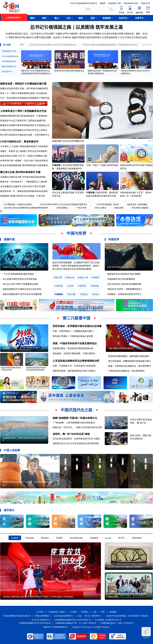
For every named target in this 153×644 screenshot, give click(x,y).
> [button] (151, 45)
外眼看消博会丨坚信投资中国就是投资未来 (73, 348)
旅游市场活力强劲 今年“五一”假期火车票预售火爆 (24, 156)
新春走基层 (119, 208)
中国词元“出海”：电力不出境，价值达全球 (20, 267)
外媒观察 (6, 348)
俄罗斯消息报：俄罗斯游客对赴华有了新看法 (74, 371)
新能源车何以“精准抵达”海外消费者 (124, 274)
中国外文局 (145, 3)
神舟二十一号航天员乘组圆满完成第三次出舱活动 (24, 93)
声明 (103, 612)
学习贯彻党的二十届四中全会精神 (18, 204)
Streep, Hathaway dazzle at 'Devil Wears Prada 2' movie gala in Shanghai (38, 596)
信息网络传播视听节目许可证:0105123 (35, 623)
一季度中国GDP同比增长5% (20, 37)
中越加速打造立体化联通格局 (121, 279)
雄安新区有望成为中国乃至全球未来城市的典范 (36, 369)
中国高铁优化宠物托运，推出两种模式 (126, 371)
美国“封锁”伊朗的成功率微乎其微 (120, 267)
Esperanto (137, 538)
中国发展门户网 (114, 3)
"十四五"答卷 (81, 208)
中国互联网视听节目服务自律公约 (17, 616)
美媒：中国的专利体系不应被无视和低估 (75, 343)
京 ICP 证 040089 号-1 (41, 620)
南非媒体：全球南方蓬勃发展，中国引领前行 (74, 353)
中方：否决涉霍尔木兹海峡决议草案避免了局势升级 (25, 98)
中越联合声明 (62, 34)
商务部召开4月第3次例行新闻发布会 (69, 71)
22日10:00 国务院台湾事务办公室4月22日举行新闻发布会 (53, 45)
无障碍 (146, 633)
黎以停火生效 (7, 172)
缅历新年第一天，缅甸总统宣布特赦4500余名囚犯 (24, 191)
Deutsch (45, 538)
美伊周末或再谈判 (25, 172)
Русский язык (76, 538)
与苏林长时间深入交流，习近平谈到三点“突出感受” (30, 34)
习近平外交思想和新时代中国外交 (83, 3)
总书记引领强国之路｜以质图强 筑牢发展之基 (76, 27)
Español (94, 538)
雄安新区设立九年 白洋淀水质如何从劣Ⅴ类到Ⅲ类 (76, 443)
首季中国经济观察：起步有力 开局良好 (53, 37)
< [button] (148, 45)
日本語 (59, 538)
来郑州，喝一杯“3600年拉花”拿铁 (71, 434)
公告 (95, 612)
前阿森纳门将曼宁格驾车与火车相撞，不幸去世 (23, 196)
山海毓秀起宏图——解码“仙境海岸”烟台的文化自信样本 (24, 439)
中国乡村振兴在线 (131, 3)
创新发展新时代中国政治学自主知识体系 (22, 289)
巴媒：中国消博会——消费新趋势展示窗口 (73, 331)
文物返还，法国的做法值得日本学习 (124, 294)
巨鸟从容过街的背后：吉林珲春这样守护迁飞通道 (76, 439)
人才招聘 (73, 612)
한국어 (122, 538)
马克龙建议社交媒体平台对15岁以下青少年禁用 (23, 186)
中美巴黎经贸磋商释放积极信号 (121, 348)
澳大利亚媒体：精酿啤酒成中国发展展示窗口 (130, 361)
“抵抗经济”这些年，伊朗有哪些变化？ (125, 289)
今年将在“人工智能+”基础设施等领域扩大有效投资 (24, 146)
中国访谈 (90, 193)
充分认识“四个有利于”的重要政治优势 (20, 284)
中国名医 (56, 165)
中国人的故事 (12, 450)
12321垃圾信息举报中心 (63, 616)
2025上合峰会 (100, 208)
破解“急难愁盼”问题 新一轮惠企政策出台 (75, 418)
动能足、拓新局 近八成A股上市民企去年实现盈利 (24, 151)
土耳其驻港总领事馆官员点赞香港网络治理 (76, 361)
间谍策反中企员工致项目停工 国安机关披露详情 (23, 121)
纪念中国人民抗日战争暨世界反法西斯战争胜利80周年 (26, 208)
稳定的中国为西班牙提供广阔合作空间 (11, 369)
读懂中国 (9, 239)
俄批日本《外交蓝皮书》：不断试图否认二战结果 (24, 182)
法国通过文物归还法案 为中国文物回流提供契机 (23, 177)
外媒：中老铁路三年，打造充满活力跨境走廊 (74, 366)
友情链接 (113, 612)
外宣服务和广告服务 (57, 612)
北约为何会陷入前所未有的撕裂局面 (124, 284)
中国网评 (97, 34)
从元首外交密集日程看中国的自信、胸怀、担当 (124, 34)
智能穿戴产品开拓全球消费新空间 (68, 141)
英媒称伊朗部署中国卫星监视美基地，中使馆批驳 (24, 116)
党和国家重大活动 (9, 51)
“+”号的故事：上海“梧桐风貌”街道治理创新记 (74, 423)
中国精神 (58, 294)
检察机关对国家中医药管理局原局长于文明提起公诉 (25, 125)
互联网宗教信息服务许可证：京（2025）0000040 (76, 623)
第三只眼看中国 (76, 318)
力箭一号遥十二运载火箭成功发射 (102, 165)
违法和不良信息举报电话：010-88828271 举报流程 (127, 616)
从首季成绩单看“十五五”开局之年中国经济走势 (124, 37)
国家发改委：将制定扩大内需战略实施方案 (23, 84)
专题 (38, 172)
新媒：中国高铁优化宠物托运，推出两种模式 (130, 366)
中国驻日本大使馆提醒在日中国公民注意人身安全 (24, 130)
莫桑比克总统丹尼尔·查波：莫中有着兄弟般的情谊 (24, 88)
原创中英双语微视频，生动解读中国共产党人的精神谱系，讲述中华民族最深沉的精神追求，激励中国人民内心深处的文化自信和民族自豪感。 (76, 266)
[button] (151, 109)
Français (30, 538)
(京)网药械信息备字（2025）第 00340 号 (117, 623)
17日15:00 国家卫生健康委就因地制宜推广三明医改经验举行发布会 (110, 45)
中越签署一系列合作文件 (80, 34)
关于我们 (40, 612)
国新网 (102, 3)
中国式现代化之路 (76, 410)
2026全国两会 (62, 208)
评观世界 (114, 239)
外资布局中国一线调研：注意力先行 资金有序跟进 (24, 161)
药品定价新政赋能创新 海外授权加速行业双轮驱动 (24, 165)
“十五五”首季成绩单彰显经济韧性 (18, 274)
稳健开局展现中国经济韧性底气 (87, 37)
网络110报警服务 (42, 616)
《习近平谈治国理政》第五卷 (107, 204)
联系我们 (85, 612)
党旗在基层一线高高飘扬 (137, 204)
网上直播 (7, 45)
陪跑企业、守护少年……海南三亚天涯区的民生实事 (77, 427)
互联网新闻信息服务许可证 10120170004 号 (73, 620)
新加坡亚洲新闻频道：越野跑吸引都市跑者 (129, 356)
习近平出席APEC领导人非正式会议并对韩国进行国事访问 (63, 204)
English (15, 538)
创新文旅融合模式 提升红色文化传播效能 (22, 294)
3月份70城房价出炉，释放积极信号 (19, 142)
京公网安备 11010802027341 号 (108, 620)
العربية (108, 538)
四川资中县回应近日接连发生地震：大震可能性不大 (25, 135)
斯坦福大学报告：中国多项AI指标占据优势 (73, 336)
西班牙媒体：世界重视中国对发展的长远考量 (77, 326)
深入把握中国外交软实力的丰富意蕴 (20, 279)
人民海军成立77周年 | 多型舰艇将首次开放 (23, 111)
